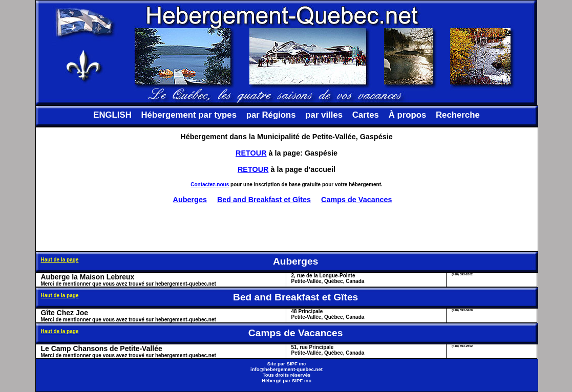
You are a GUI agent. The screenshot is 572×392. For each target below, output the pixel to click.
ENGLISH (112, 115)
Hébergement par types (189, 115)
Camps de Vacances (356, 200)
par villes (324, 115)
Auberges (190, 200)
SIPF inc (296, 364)
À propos (408, 115)
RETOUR (251, 153)
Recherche (458, 115)
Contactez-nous (210, 184)
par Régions (271, 115)
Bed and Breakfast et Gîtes (264, 200)
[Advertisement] (287, 227)
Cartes (366, 115)
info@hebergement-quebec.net (287, 369)
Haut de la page (60, 260)
